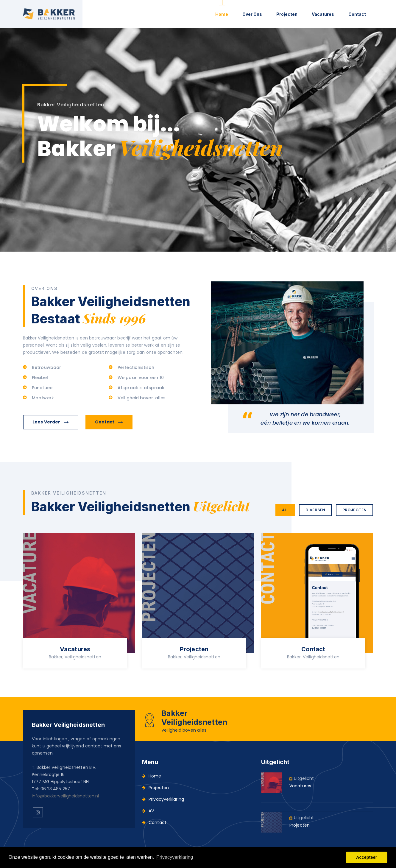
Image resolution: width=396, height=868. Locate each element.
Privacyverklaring (163, 799)
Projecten (287, 14)
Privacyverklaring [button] (175, 857)
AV (148, 811)
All (285, 510)
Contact (357, 14)
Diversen (315, 510)
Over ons (252, 14)
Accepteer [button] (367, 857)
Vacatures (323, 14)
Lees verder (51, 422)
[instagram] (38, 812)
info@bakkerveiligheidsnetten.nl (65, 796)
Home (222, 14)
